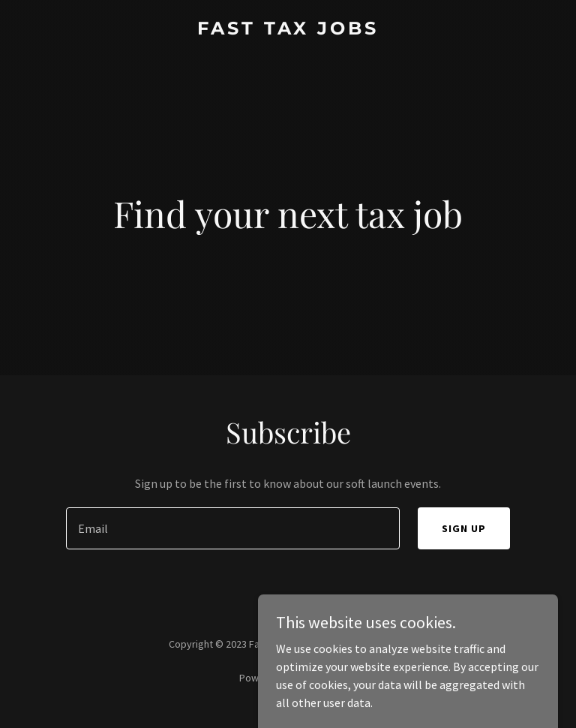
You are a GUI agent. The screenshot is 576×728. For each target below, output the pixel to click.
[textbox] (233, 528)
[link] (288, 30)
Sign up (464, 528)
